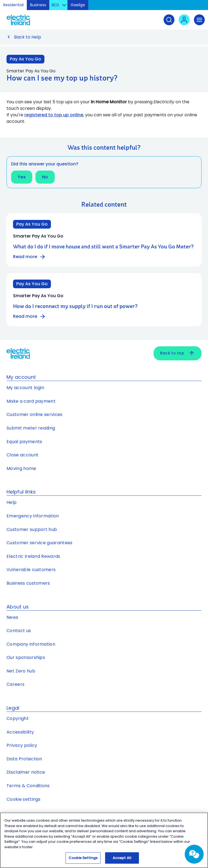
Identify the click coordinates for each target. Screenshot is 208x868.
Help (12, 502)
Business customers (28, 583)
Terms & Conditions (28, 786)
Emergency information (33, 516)
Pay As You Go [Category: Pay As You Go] (32, 224)
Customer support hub (32, 529)
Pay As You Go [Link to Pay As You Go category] (25, 59)
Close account (22, 455)
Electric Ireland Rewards (33, 556)
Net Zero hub (21, 671)
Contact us (19, 631)
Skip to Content (199, 7)
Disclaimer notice (26, 772)
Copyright (18, 718)
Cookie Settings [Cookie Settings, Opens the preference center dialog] (83, 861)
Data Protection (24, 759)
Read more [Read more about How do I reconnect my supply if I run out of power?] (29, 316)
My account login (25, 388)
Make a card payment (31, 401)
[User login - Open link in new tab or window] (184, 20)
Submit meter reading (31, 428)
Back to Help (28, 37)
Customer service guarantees (40, 543)
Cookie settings (24, 799)
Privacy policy (22, 745)
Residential (13, 5)
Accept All (122, 861)
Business (38, 5)
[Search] (169, 20)
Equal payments (24, 442)
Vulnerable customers (31, 570)
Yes (22, 177)
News (12, 617)
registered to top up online (54, 115)
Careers (15, 684)
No (45, 177)
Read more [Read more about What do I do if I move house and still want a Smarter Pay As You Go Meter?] (29, 257)
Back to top (178, 353)
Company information (31, 644)
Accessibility (20, 732)
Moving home (21, 468)
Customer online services (35, 414)
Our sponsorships (26, 657)
